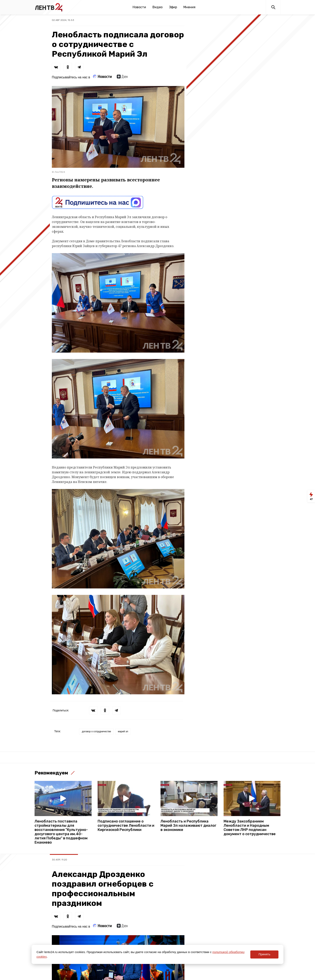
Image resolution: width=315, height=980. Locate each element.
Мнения (189, 7)
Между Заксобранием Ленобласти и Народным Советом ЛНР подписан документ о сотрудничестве (250, 828)
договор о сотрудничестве (96, 731)
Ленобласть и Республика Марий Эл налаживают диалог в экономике (188, 826)
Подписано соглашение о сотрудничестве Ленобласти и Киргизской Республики (126, 826)
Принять (264, 954)
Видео (157, 7)
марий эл (123, 731)
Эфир (173, 7)
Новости (139, 7)
